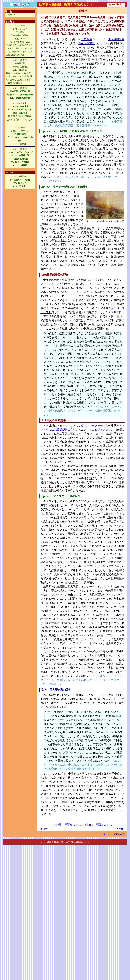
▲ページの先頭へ (114, 834)
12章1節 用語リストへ (97, 825)
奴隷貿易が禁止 (61, 430)
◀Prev (44, 829)
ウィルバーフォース (93, 425)
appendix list (116, 4)
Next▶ (120, 829)
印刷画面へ (11, 15)
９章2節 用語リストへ (66, 825)
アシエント (77, 64)
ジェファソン (105, 430)
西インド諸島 (86, 43)
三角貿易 (86, 39)
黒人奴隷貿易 (116, 39)
